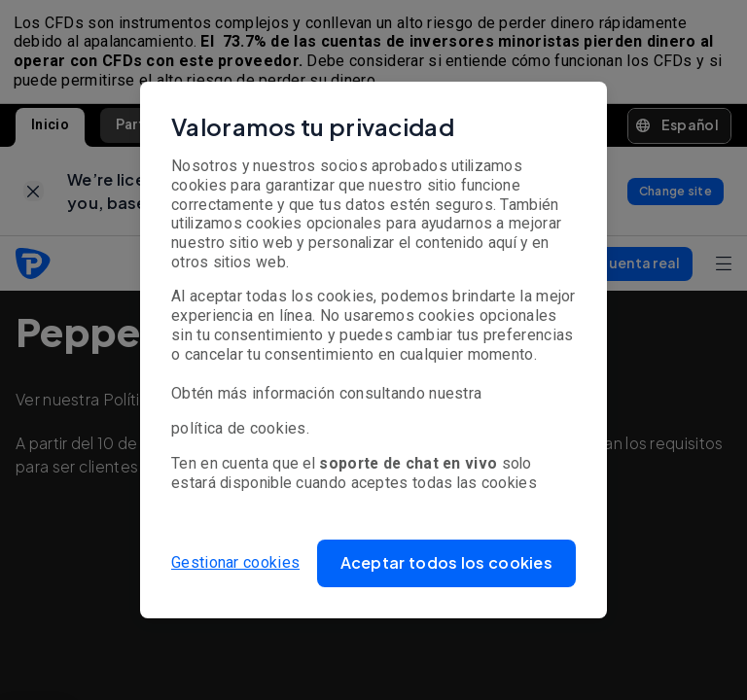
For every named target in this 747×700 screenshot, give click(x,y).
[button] (447, 563)
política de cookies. (240, 428)
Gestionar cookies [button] (235, 562)
